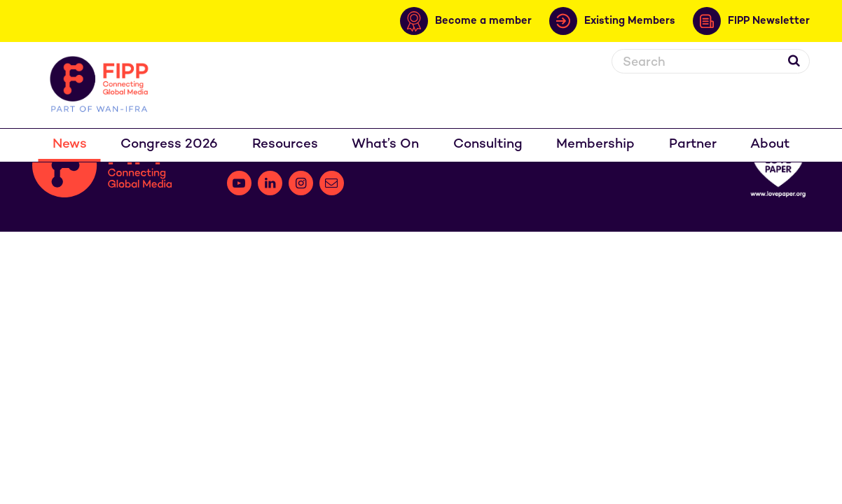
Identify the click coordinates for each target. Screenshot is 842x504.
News (70, 145)
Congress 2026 (169, 145)
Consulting (488, 145)
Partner (693, 145)
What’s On (385, 145)
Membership (595, 145)
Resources (285, 145)
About (770, 145)
